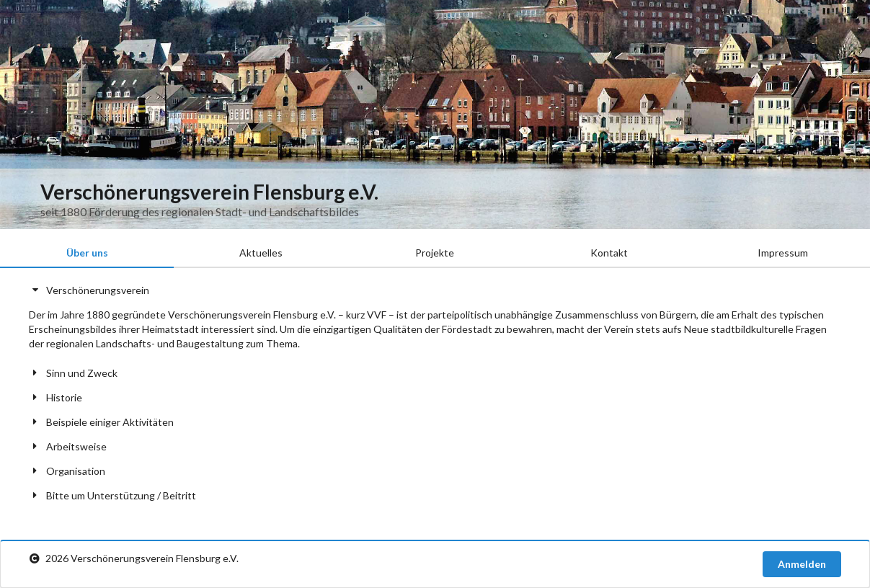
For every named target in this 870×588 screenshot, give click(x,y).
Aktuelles (261, 253)
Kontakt (609, 253)
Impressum (783, 253)
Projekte (435, 253)
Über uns (87, 253)
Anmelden (802, 564)
